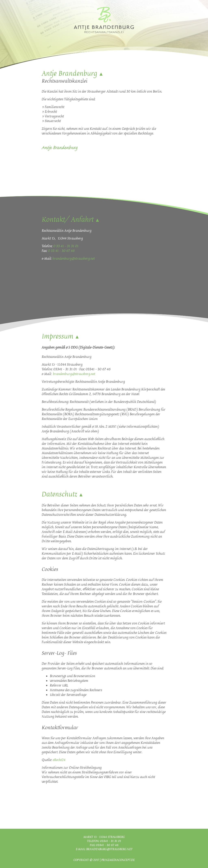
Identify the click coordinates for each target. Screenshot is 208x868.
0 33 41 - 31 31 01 (66, 246)
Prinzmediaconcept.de (118, 860)
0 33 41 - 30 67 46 (61, 251)
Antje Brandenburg (69, 73)
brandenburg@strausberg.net (74, 259)
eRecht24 (59, 760)
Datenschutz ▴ (62, 494)
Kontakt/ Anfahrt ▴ (70, 220)
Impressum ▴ (60, 336)
